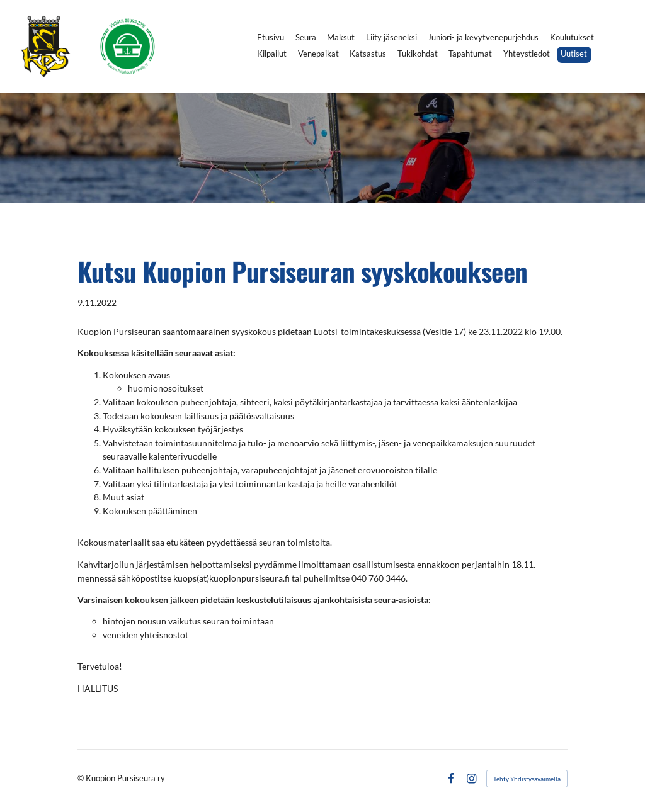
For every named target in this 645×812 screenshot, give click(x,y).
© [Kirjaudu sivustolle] (82, 778)
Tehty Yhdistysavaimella (527, 779)
